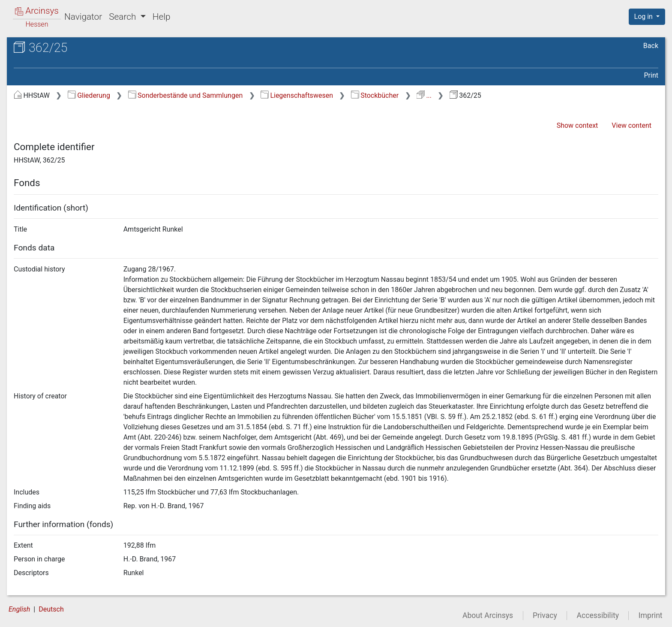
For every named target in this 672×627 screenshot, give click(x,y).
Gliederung (89, 95)
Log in (644, 17)
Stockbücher (375, 95)
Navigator (83, 17)
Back (651, 46)
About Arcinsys (488, 615)
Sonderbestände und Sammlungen (186, 95)
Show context (577, 125)
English (19, 609)
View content (631, 125)
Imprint (651, 615)
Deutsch (51, 609)
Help (162, 17)
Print (651, 75)
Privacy (545, 615)
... (424, 95)
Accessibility (598, 615)
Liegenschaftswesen (297, 95)
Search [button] (123, 17)
